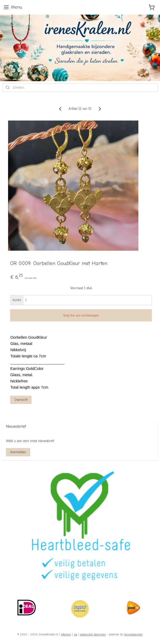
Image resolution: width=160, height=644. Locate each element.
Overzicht (21, 400)
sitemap (66, 634)
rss (75, 634)
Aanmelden (18, 452)
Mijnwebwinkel (133, 634)
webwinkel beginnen (93, 634)
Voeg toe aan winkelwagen (81, 315)
